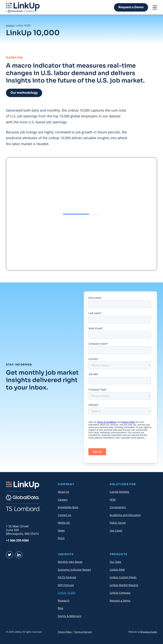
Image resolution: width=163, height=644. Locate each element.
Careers (63, 500)
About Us (64, 492)
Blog (61, 608)
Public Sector (118, 523)
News (61, 530)
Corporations (118, 507)
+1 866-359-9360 (17, 540)
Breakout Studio (149, 632)
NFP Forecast (66, 585)
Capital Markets (119, 492)
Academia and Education (125, 515)
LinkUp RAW (117, 570)
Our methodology (24, 93)
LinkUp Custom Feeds (123, 577)
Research (64, 601)
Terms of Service (83, 632)
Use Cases (116, 530)
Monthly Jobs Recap (70, 562)
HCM (113, 500)
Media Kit (64, 523)
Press (61, 538)
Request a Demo (131, 7)
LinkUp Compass (120, 593)
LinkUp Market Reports (124, 585)
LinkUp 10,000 (67, 593)
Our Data (115, 562)
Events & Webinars (70, 616)
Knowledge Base (68, 507)
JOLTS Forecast (67, 577)
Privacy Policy (65, 632)
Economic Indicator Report (74, 570)
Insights (10, 25)
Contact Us (65, 515)
